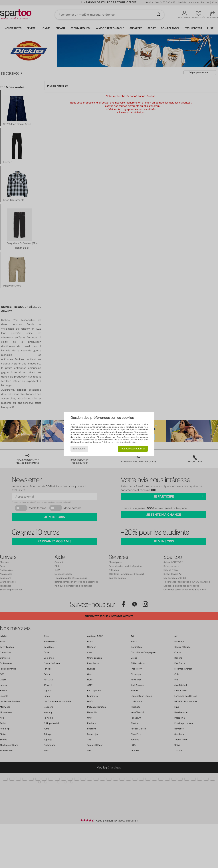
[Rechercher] (159, 15)
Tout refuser (79, 449)
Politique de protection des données (119, 442)
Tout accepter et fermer (133, 449)
